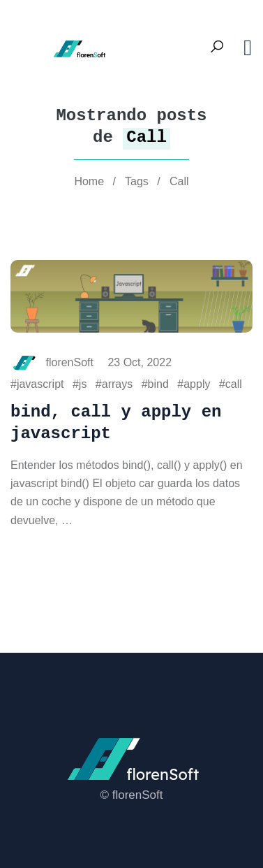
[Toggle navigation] (248, 48)
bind (158, 384)
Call (179, 181)
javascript (40, 384)
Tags (137, 181)
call (234, 384)
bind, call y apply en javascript (116, 423)
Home (89, 181)
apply (197, 384)
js (83, 384)
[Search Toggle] (217, 48)
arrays (117, 384)
